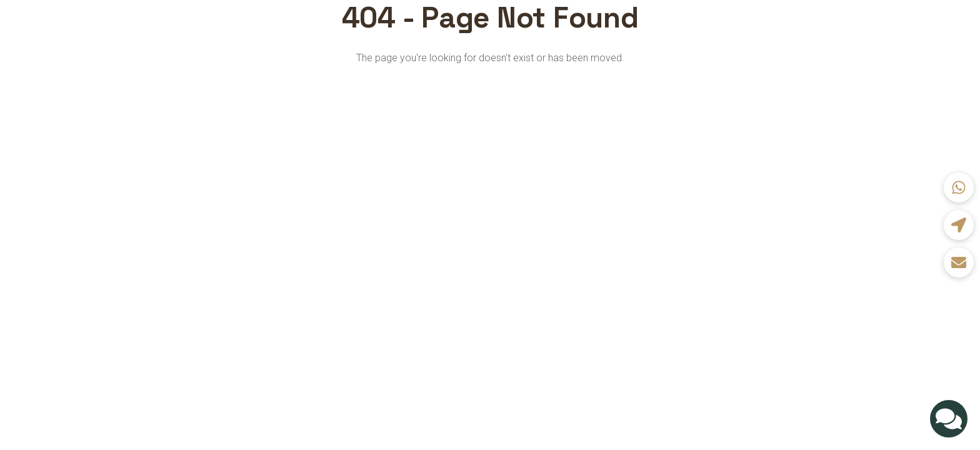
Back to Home (490, 90)
